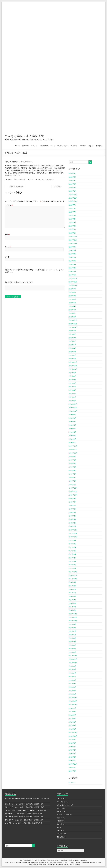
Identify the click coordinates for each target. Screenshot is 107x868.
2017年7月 (73, 547)
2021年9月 (73, 373)
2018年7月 (73, 505)
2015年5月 (73, 638)
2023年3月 (73, 310)
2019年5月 (73, 471)
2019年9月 (73, 457)
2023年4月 (73, 306)
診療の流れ (60, 837)
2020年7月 (73, 422)
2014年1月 (73, 694)
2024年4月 (73, 264)
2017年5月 (73, 554)
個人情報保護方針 (33, 863)
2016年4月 (73, 600)
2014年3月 (73, 687)
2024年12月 (73, 236)
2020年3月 (73, 436)
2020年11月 (73, 408)
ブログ (31, 179)
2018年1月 (73, 526)
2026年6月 (73, 174)
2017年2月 (73, 565)
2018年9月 (73, 498)
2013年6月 (73, 719)
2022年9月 (73, 331)
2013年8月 (73, 712)
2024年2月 (73, 271)
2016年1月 (73, 610)
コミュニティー (62, 802)
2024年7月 (73, 254)
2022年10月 (73, 327)
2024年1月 (73, 275)
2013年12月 (73, 698)
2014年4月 (73, 684)
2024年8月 (73, 250)
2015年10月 (73, 621)
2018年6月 (73, 509)
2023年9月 (73, 289)
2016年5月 (73, 596)
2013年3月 (73, 729)
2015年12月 (73, 614)
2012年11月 (73, 736)
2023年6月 (73, 299)
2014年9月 (73, 666)
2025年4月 (73, 222)
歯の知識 (59, 824)
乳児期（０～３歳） (69, 863)
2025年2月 (73, 229)
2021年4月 (73, 390)
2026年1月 (73, 191)
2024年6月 (73, 257)
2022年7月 (73, 338)
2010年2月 (73, 757)
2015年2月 (73, 649)
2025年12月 (73, 195)
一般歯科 (60, 863)
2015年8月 (73, 628)
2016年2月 (73, 607)
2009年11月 (73, 764)
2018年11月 (73, 492)
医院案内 (34, 146)
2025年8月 (73, 208)
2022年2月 (73, 355)
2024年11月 (73, 240)
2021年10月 (73, 369)
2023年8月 (73, 292)
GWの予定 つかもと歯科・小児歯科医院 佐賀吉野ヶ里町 (23, 823)
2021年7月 (73, 380)
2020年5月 (73, 429)
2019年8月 (73, 460)
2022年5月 (73, 345)
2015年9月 (73, 624)
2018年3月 (73, 519)
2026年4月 (73, 181)
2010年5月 (73, 747)
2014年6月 (73, 677)
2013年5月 (73, 722)
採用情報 (74, 146)
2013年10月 (73, 705)
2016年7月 (73, 589)
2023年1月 (73, 317)
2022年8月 (73, 334)
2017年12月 (73, 530)
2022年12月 (73, 320)
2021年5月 (73, 387)
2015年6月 (73, 635)
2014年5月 (73, 680)
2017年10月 (73, 537)
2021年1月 (73, 401)
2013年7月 (73, 715)
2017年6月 (73, 551)
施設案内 (25, 863)
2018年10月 (73, 495)
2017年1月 (73, 568)
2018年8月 (73, 502)
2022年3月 (73, 352)
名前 (7, 235)
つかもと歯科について (64, 805)
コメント (9, 205)
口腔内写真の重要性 (15, 187)
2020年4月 (73, 432)
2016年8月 (73, 586)
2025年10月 (73, 202)
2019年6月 (73, 467)
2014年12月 (73, 656)
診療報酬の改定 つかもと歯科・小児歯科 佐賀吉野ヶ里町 (23, 814)
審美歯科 (92, 863)
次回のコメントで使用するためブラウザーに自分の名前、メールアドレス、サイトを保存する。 (34, 271)
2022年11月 (73, 324)
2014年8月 (73, 670)
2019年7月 (73, 464)
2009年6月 (73, 771)
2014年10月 (73, 663)
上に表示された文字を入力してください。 (20, 282)
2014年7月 (73, 673)
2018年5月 (73, 512)
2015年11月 (73, 617)
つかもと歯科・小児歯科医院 (30, 136)
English (91, 146)
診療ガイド (60, 834)
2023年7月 (73, 296)
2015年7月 (73, 631)
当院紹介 (59, 818)
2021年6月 (73, 383)
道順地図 (83, 146)
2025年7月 (73, 212)
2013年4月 (73, 726)
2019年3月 (73, 478)
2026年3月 (73, 184)
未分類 (59, 821)
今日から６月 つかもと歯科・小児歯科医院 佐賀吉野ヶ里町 (24, 804)
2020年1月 (73, 443)
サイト (7, 257)
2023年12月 (73, 278)
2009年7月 (73, 768)
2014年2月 (73, 691)
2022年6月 (73, 341)
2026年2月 (73, 188)
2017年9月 (73, 540)
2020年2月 (73, 439)
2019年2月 (73, 481)
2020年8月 (73, 418)
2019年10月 (73, 453)
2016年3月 (73, 603)
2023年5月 (73, 303)
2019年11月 (73, 450)
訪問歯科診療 (32, 865)
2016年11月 (73, 575)
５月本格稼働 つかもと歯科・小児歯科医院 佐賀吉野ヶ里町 (24, 817)
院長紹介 (25, 146)
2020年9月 (73, 415)
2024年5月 (73, 261)
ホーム (17, 146)
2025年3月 (73, 226)
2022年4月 (73, 348)
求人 (58, 827)
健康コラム (60, 811)
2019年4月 (73, 474)
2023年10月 (73, 285)
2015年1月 (73, 652)
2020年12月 (73, 404)
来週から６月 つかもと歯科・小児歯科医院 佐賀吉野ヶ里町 (24, 807)
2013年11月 (73, 701)
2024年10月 (73, 243)
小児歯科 (78, 863)
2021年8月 (73, 376)
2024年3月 (73, 268)
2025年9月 (73, 205)
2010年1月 (73, 761)
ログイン (72, 783)
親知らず (59, 831)
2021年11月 (73, 366)
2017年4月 (73, 558)
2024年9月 (73, 247)
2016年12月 (73, 572)
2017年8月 (73, 544)
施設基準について (44, 863)
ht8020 (10, 179)
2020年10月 (73, 411)
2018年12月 (73, 488)
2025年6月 (73, 215)
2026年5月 (73, 177)
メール (8, 246)
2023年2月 (73, 313)
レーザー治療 (85, 863)
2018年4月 (73, 516)
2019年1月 (73, 485)
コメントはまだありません (46, 179)
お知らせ (59, 799)
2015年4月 (73, 642)
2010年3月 (73, 754)
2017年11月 (73, 533)
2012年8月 (73, 743)
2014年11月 (73, 659)
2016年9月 (73, 582)
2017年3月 (73, 561)
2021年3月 (73, 394)
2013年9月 (73, 708)
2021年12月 (73, 362)
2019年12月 (73, 446)
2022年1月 (73, 359)
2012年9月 (73, 740)
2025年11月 (73, 198)
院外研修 (58, 187)
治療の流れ (44, 146)
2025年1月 (73, 233)
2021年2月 (73, 397)
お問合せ (99, 146)
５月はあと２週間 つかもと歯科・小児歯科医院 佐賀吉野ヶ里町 (26, 810)
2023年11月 (73, 282)
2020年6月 (73, 425)
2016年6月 (73, 593)
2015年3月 (73, 645)
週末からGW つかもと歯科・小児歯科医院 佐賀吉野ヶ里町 (24, 820)
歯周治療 (40, 865)
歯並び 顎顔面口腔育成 (59, 146)
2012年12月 (73, 733)
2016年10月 (73, 579)
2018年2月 (73, 523)
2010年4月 (73, 750)
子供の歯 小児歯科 (63, 815)
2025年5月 (73, 219)
